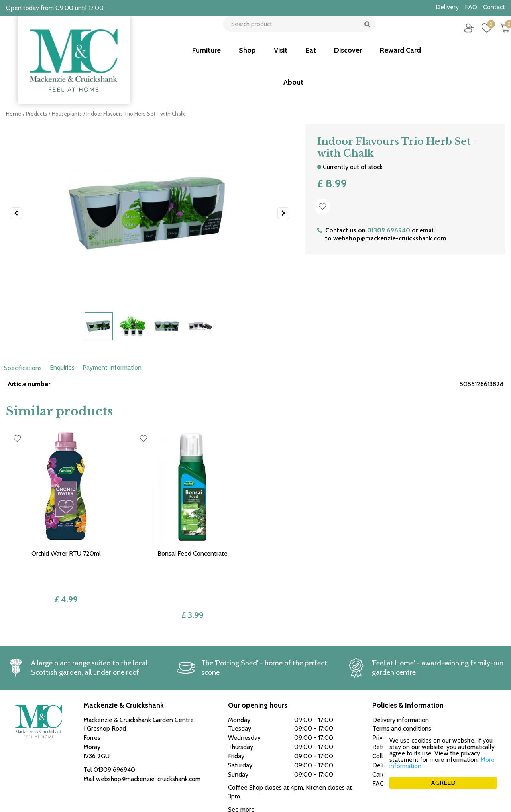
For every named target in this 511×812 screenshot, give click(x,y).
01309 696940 (389, 230)
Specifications (23, 368)
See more (241, 764)
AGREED (443, 783)
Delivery (384, 719)
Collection (386, 710)
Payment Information (112, 367)
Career (381, 728)
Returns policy (392, 701)
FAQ (378, 737)
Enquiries (62, 367)
